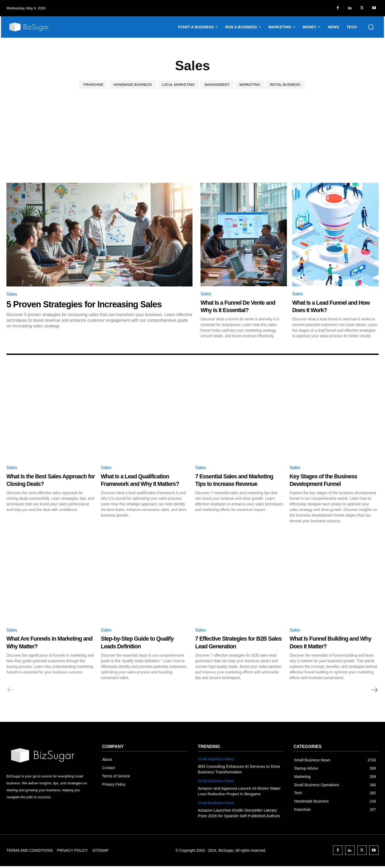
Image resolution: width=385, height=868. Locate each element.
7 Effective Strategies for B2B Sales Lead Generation (237, 644)
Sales (12, 294)
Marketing (250, 85)
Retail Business (285, 85)
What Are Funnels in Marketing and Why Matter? (48, 644)
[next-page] (374, 692)
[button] (371, 27)
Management (217, 85)
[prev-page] (11, 692)
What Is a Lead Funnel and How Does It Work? (333, 306)
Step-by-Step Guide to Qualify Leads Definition (137, 644)
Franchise (93, 85)
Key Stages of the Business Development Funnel (332, 480)
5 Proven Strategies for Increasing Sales (93, 304)
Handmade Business (133, 85)
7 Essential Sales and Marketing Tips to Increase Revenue (236, 484)
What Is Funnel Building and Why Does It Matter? (333, 644)
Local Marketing (178, 85)
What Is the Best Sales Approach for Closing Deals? (51, 480)
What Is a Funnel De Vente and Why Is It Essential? (240, 306)
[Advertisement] (192, 143)
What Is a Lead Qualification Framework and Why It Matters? (143, 484)
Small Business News (216, 761)
